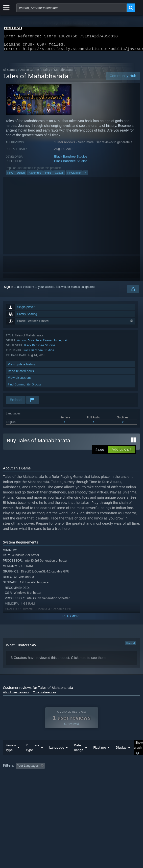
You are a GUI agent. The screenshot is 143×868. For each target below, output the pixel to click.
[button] (122, 452)
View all (131, 646)
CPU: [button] (91, 782)
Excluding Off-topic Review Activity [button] (78, 776)
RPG (10, 176)
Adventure (35, 176)
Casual (59, 176)
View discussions (20, 381)
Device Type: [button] (13, 788)
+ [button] (86, 176)
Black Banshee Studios (71, 159)
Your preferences (45, 695)
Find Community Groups (25, 387)
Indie (48, 176)
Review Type (11, 757)
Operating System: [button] (65, 782)
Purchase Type (33, 757)
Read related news (21, 374)
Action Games (30, 73)
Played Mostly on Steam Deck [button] (24, 782)
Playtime (100, 757)
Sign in (9, 290)
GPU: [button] (107, 782)
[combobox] (71, 8)
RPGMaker (74, 176)
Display (121, 757)
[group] (72, 782)
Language (57, 757)
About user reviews (16, 695)
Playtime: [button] (116, 776)
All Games (10, 73)
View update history (22, 367)
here (83, 661)
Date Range (79, 757)
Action (21, 176)
